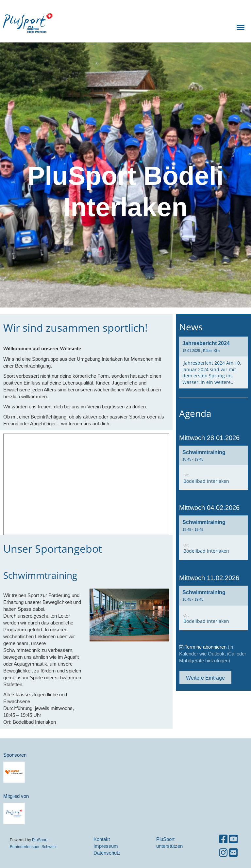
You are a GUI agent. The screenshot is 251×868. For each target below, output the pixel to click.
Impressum (106, 846)
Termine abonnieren (206, 647)
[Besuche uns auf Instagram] (223, 853)
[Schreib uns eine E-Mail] (233, 853)
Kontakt (102, 839)
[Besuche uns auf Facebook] (223, 839)
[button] (213, 468)
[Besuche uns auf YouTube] (233, 839)
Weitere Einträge (205, 678)
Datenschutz (107, 853)
